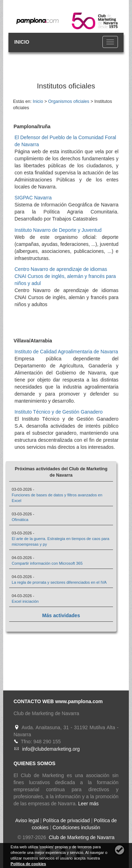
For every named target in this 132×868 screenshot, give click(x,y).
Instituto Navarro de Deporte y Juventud (58, 230)
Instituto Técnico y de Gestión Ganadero (58, 412)
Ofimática (20, 520)
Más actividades (61, 615)
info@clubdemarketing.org (51, 749)
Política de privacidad (66, 820)
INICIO (22, 42)
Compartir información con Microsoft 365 (47, 563)
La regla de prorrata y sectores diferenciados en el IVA (59, 582)
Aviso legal (27, 820)
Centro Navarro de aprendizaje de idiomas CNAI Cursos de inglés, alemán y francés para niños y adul (65, 276)
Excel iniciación (25, 601)
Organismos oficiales (69, 101)
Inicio (38, 101)
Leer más (88, 804)
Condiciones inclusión (76, 827)
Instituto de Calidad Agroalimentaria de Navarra (66, 352)
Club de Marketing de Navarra (81, 837)
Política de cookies (28, 864)
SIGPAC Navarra (33, 198)
